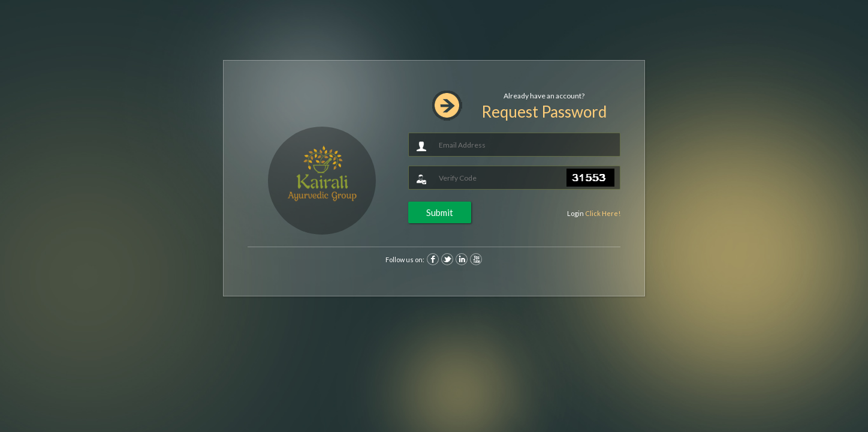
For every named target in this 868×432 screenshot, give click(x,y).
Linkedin (462, 259)
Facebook (433, 259)
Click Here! (603, 213)
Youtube (476, 259)
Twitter (447, 259)
